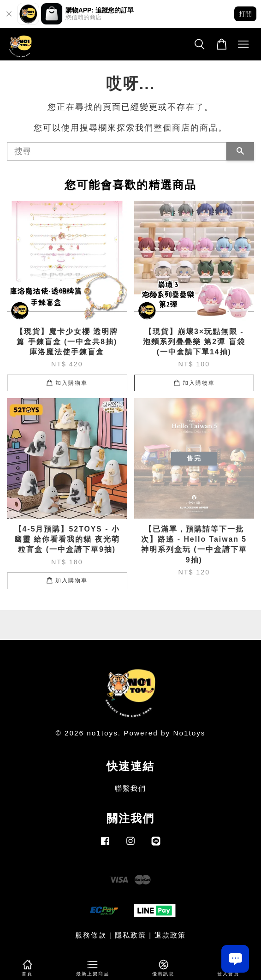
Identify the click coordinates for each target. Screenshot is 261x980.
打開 (245, 14)
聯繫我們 (130, 788)
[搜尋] (117, 151)
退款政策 (170, 935)
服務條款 (91, 935)
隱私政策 (130, 935)
